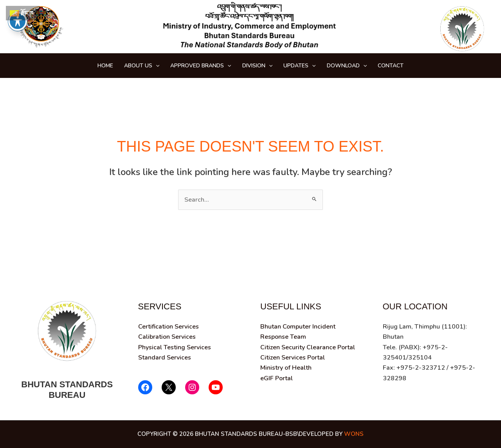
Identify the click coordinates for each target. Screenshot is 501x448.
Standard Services (165, 358)
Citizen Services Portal (293, 358)
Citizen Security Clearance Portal (308, 347)
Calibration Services (167, 337)
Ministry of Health (286, 368)
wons (354, 434)
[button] (156, 66)
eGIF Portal (277, 378)
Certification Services (169, 327)
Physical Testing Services (175, 347)
